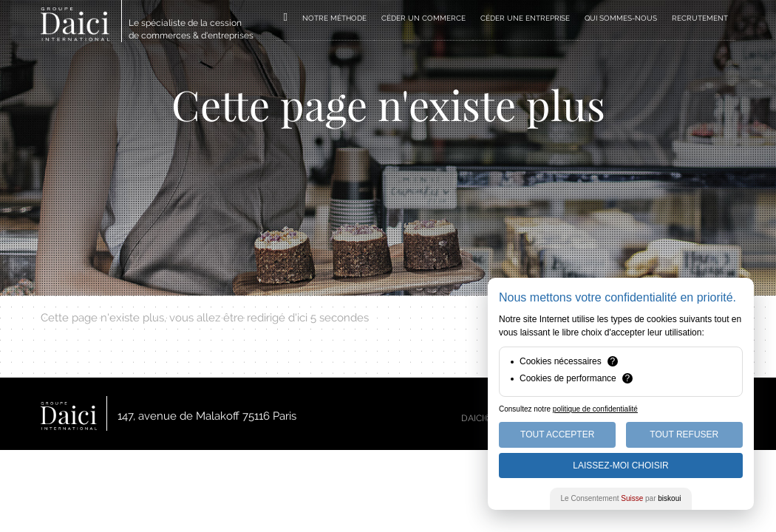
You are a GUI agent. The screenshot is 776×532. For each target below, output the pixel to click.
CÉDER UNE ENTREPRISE (525, 18)
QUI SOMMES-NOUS (621, 18)
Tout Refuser (684, 434)
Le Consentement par (621, 498)
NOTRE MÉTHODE (334, 18)
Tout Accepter (557, 434)
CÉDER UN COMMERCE (423, 18)
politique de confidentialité (595, 409)
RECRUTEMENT (700, 18)
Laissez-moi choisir (620, 465)
